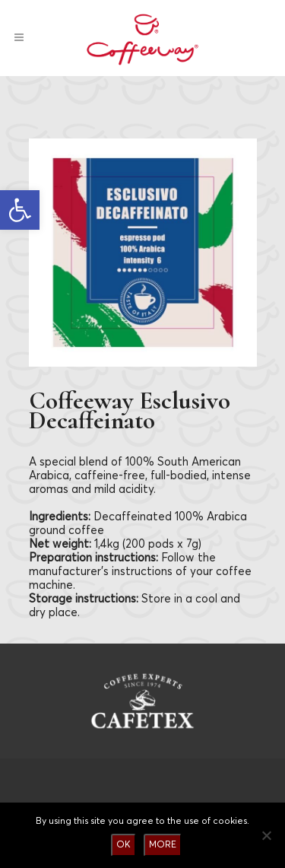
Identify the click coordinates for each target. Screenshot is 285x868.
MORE (163, 845)
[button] (20, 210)
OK (123, 845)
